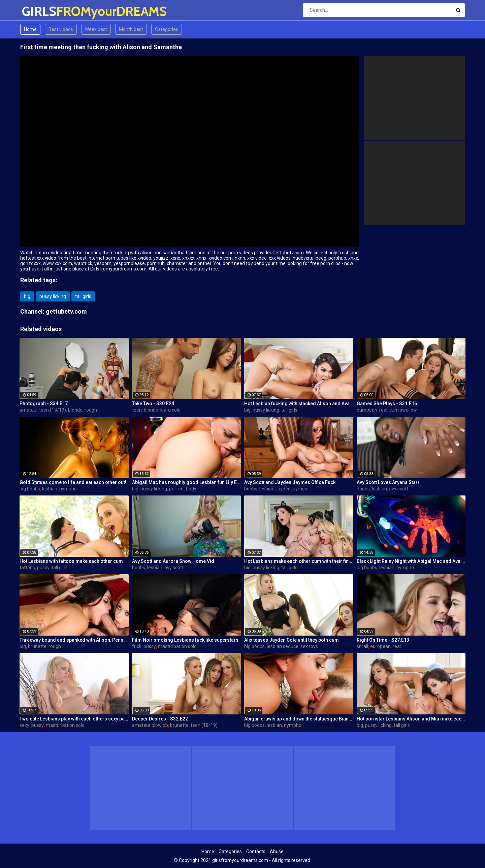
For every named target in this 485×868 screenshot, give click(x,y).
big (27, 296)
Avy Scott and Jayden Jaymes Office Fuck (290, 482)
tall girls (83, 296)
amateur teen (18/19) (43, 410)
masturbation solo (177, 646)
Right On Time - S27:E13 (383, 640)
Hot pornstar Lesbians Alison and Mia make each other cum (411, 719)
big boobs (30, 489)
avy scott (399, 489)
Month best (131, 29)
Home (30, 29)
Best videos (61, 29)
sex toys (309, 646)
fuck (137, 646)
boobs (251, 489)
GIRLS (40, 11)
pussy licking (53, 296)
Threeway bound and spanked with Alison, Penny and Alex (74, 640)
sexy (24, 725)
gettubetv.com (66, 311)
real (383, 410)
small (362, 646)
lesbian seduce (283, 646)
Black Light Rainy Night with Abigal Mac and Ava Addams (411, 561)
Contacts (256, 851)
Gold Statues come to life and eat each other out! (73, 482)
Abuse (277, 851)
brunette (37, 646)
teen (137, 410)
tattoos (27, 568)
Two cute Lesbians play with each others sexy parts (74, 719)
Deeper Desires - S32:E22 (160, 719)
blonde (75, 410)
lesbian (50, 489)
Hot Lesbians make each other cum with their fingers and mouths (299, 561)
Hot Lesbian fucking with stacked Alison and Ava (297, 404)
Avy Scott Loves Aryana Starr (388, 482)
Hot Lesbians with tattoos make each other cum (71, 561)
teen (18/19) (204, 725)
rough (91, 410)
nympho (68, 489)
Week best (96, 29)
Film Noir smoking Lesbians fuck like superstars (185, 640)
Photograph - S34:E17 (44, 404)
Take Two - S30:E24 (153, 404)
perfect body (183, 489)
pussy (43, 568)
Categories (167, 29)
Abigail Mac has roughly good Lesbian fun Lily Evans (187, 482)
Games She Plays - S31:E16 (387, 404)
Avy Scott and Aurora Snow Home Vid (173, 561)
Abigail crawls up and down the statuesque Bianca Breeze (299, 719)
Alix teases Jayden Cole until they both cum (292, 640)
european (367, 410)
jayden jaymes (292, 489)
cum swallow (403, 410)
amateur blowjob (150, 725)
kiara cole (170, 410)
